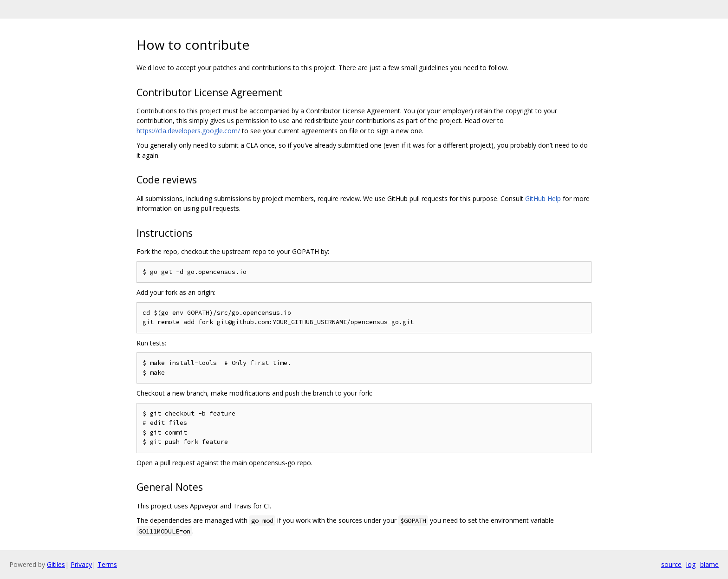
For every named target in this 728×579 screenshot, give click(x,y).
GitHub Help (543, 198)
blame (709, 564)
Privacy (81, 564)
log (691, 564)
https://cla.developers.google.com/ (188, 131)
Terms (107, 564)
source (671, 564)
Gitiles (56, 564)
